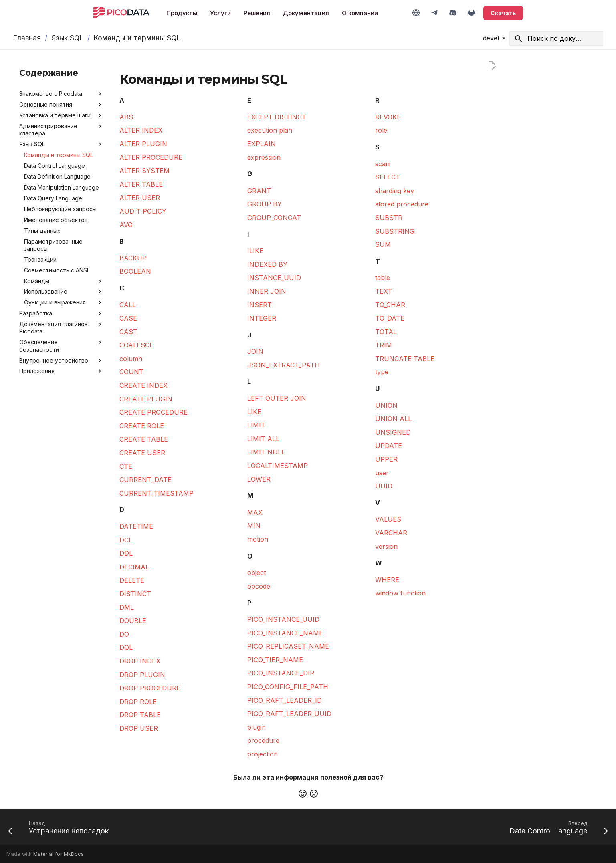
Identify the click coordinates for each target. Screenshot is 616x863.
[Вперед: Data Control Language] (556, 829)
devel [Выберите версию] (491, 38)
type (382, 372)
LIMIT (256, 425)
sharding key (395, 191)
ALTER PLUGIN (143, 144)
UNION (386, 405)
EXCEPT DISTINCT (277, 117)
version (386, 546)
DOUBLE (133, 621)
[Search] (556, 38)
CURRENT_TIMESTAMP (157, 493)
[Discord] (453, 13)
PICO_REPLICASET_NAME (288, 646)
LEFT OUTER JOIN (277, 398)
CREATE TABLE (144, 439)
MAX (255, 512)
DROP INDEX (140, 661)
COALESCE (136, 345)
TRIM (384, 345)
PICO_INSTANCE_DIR (281, 673)
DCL (126, 540)
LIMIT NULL (266, 452)
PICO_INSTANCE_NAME (285, 633)
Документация (306, 13)
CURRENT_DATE (145, 480)
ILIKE (255, 251)
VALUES (388, 519)
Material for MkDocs (59, 854)
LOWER (259, 479)
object (256, 573)
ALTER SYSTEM (144, 171)
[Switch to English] (416, 13)
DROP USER (139, 728)
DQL (126, 647)
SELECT (388, 177)
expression (264, 157)
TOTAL (386, 332)
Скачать (503, 13)
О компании (360, 13)
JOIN (255, 351)
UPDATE (389, 446)
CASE (128, 318)
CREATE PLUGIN (146, 399)
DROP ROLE (138, 702)
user (382, 473)
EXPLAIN (262, 144)
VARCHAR (391, 533)
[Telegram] (434, 13)
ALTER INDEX (141, 130)
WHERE (387, 580)
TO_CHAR (390, 305)
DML (127, 607)
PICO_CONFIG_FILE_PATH (288, 687)
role (381, 130)
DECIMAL (134, 567)
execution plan (270, 130)
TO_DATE (390, 318)
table (383, 278)
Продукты (182, 13)
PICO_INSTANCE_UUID (283, 619)
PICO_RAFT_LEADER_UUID (289, 714)
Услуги (220, 13)
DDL (126, 553)
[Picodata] (121, 13)
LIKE (254, 412)
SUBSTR (389, 218)
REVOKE (388, 117)
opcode (259, 586)
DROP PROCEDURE (150, 688)
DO (124, 634)
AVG (126, 225)
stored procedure (402, 204)
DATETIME (136, 526)
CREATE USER (142, 453)
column (131, 359)
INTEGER (262, 318)
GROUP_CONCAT (274, 218)
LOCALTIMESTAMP (278, 466)
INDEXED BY (267, 264)
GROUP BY (265, 204)
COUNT (131, 372)
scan (382, 164)
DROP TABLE (140, 715)
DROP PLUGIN (142, 675)
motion (258, 539)
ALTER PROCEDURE (151, 157)
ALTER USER (140, 198)
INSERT (260, 305)
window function (400, 593)
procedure (263, 740)
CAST (128, 332)
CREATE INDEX (143, 385)
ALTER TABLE (141, 184)
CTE (126, 466)
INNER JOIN (267, 291)
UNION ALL (393, 419)
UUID (384, 486)
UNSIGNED (393, 432)
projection (263, 754)
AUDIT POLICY (143, 211)
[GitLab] (471, 13)
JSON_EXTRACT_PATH (284, 365)
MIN (254, 526)
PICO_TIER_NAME (275, 660)
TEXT (384, 291)
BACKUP (133, 258)
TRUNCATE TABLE (405, 359)
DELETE (132, 580)
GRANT (259, 191)
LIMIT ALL (263, 439)
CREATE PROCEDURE (153, 412)
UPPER (386, 459)
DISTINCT (135, 594)
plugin (256, 727)
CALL (128, 305)
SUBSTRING (395, 231)
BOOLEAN (135, 271)
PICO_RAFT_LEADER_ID (285, 700)
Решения (257, 13)
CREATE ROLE (142, 426)
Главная (27, 38)
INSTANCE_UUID (274, 278)
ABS (126, 117)
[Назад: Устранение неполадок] (61, 829)
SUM (383, 244)
